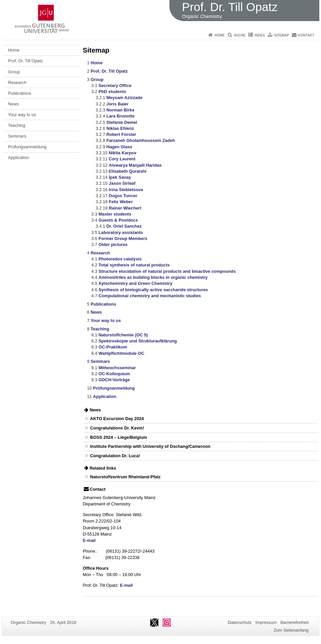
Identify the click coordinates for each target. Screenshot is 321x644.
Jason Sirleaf (122, 183)
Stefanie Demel (122, 122)
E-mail (89, 540)
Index (260, 35)
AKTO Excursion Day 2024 (117, 419)
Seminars (17, 136)
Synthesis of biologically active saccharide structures (153, 290)
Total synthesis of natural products (134, 265)
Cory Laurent (122, 159)
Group (14, 72)
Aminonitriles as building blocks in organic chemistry (153, 277)
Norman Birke (120, 110)
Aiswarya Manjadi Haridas (135, 165)
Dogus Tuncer (123, 196)
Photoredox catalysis (120, 259)
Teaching (17, 125)
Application (19, 157)
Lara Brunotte (120, 116)
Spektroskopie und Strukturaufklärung (138, 341)
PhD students (112, 92)
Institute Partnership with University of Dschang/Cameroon (150, 446)
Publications (20, 93)
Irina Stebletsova (126, 190)
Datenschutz (240, 622)
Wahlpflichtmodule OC (121, 353)
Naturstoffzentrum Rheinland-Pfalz (125, 477)
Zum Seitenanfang (291, 630)
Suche (240, 35)
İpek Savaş (120, 177)
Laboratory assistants (121, 232)
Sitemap (281, 35)
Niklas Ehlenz (120, 128)
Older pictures (113, 245)
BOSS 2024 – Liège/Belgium (119, 437)
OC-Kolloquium (114, 374)
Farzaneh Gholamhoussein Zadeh (141, 140)
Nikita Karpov (123, 153)
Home (219, 35)
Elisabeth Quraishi (128, 171)
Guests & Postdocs (118, 220)
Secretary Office (115, 86)
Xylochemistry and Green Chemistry (135, 283)
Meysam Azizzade (124, 98)
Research (17, 83)
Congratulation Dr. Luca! (115, 456)
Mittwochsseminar (117, 368)
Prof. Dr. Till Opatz (25, 61)
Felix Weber (121, 202)
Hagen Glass (119, 147)
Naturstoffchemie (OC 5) (123, 335)
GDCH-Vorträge (114, 380)
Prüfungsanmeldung (27, 147)
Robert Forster (121, 134)
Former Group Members (123, 238)
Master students (115, 214)
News (13, 104)
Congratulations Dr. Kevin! (117, 428)
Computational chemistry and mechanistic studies (150, 296)
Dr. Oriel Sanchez (124, 226)
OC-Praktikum (113, 347)
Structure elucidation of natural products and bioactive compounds (167, 271)
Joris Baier (117, 104)
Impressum (266, 622)
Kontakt (306, 35)
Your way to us (22, 115)
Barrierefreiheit (295, 622)
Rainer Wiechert (125, 208)
